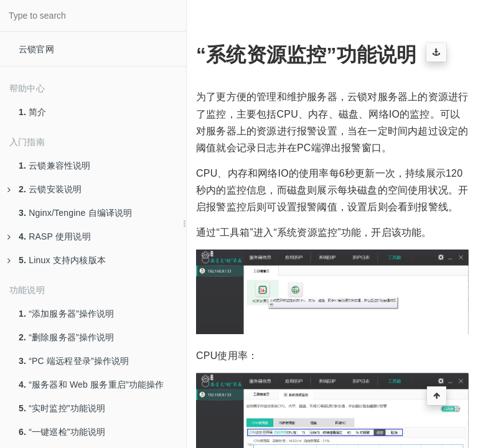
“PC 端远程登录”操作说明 (74, 361)
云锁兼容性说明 (55, 166)
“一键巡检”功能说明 (62, 432)
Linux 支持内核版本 (57, 260)
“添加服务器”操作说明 (67, 314)
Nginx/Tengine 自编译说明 (76, 213)
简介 (33, 112)
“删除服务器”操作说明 (67, 337)
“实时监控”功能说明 (62, 408)
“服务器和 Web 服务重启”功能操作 (91, 385)
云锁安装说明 (45, 189)
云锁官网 (36, 49)
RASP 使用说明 (49, 236)
